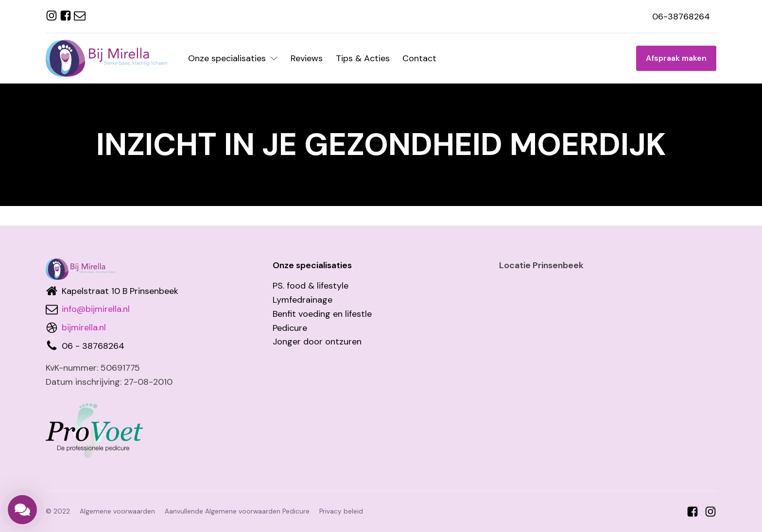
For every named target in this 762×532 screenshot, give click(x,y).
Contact (419, 58)
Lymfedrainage (303, 300)
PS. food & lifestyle (311, 286)
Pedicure (290, 328)
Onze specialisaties (233, 58)
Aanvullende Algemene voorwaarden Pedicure (237, 511)
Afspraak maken (676, 58)
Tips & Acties (363, 58)
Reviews (307, 58)
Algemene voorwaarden (117, 511)
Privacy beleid (341, 511)
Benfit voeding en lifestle (322, 314)
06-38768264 (681, 17)
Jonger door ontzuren (317, 342)
